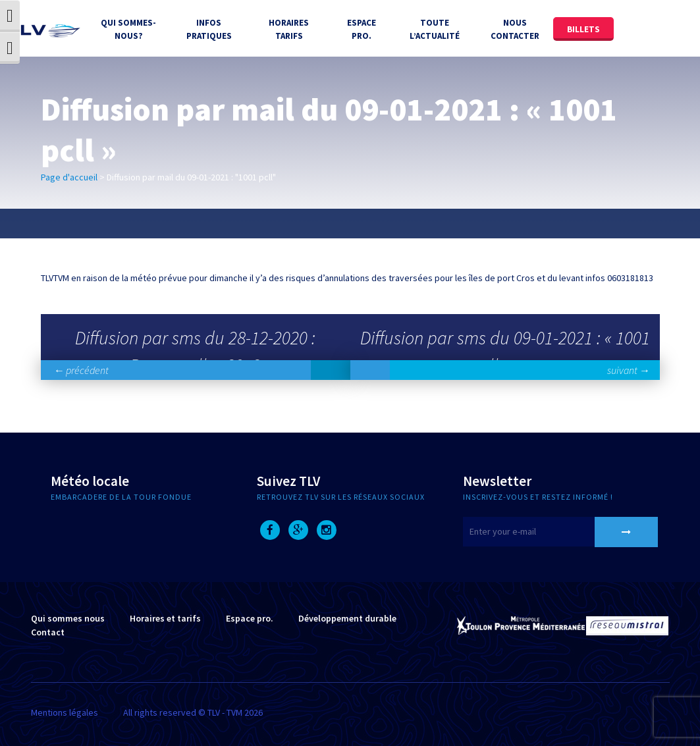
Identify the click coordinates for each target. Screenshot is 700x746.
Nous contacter (515, 29)
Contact (48, 632)
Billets (583, 29)
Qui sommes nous (68, 618)
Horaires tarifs (289, 29)
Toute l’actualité (435, 29)
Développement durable (347, 618)
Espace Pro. (362, 29)
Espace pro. (250, 618)
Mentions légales (65, 712)
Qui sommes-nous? (128, 29)
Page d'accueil (69, 177)
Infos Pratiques (209, 29)
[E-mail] (545, 532)
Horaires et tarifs (165, 618)
